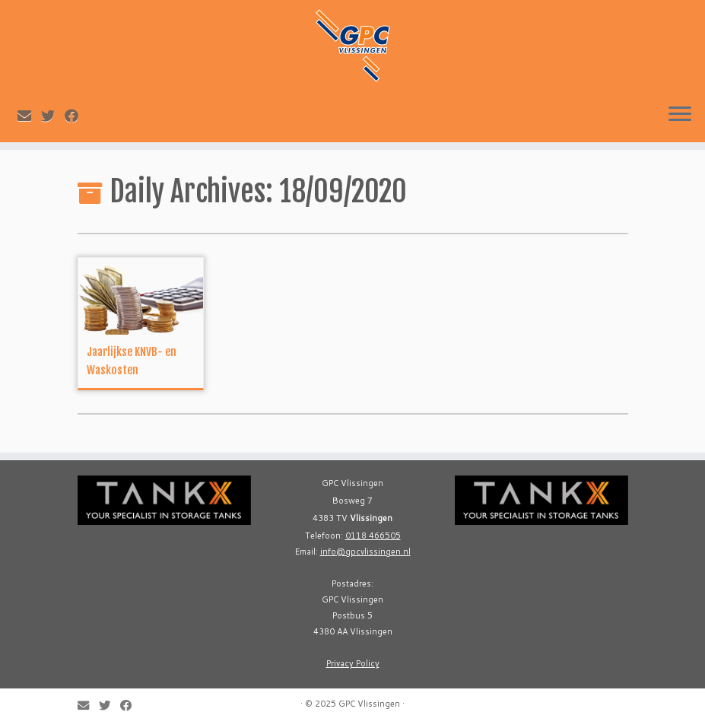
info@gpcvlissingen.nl (365, 552)
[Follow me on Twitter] (53, 116)
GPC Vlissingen (369, 704)
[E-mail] (29, 116)
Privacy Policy (353, 663)
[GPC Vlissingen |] (352, 46)
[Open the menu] (680, 115)
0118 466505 (373, 536)
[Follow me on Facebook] (76, 116)
